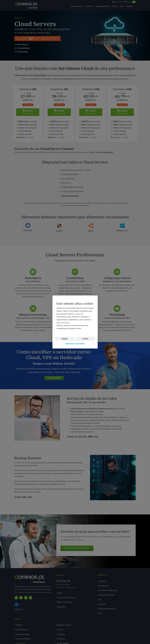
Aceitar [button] (85, 339)
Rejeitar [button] (65, 339)
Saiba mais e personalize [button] (75, 344)
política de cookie (63, 323)
